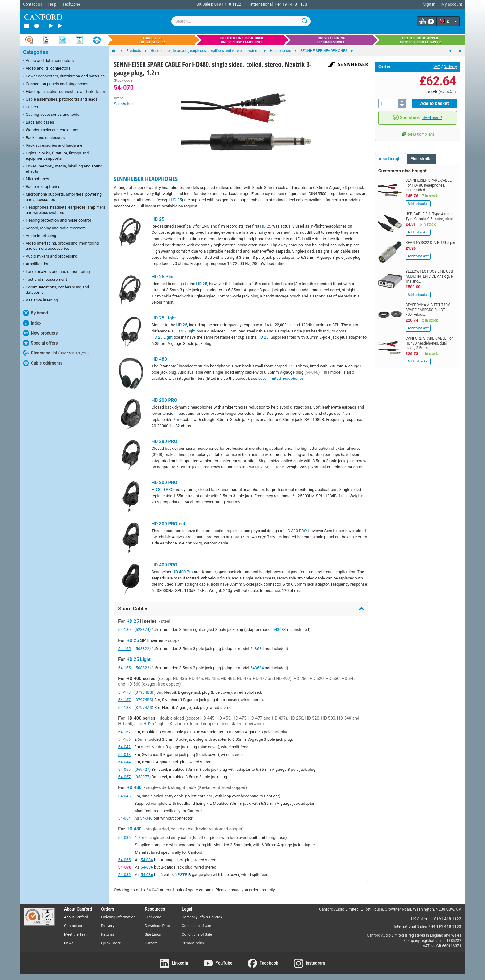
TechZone (71, 4)
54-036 (124, 837)
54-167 (124, 732)
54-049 (152, 890)
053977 (143, 777)
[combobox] (241, 21)
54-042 (124, 747)
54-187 (124, 700)
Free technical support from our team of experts (421, 40)
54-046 (124, 796)
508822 (143, 649)
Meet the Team (76, 934)
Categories (35, 52)
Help (52, 4)
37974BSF (145, 692)
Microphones (36, 179)
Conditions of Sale (197, 934)
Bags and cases (38, 123)
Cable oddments (43, 363)
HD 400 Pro (182, 572)
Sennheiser (124, 104)
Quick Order (111, 943)
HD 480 (159, 359)
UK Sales (419, 919)
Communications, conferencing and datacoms (56, 290)
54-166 (124, 739)
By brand (35, 313)
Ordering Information (118, 917)
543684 (279, 629)
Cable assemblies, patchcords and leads (60, 100)
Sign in (429, 4)
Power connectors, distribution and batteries (64, 76)
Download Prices (159, 926)
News (69, 943)
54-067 (124, 777)
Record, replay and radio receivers (54, 228)
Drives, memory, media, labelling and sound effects (63, 169)
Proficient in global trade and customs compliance (242, 40)
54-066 (312, 372)
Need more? (432, 118)
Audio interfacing (40, 236)
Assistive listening (41, 301)
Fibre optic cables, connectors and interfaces (64, 92)
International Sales (410, 926)
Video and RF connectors (47, 69)
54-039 (124, 875)
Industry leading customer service (331, 40)
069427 (143, 769)
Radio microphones (42, 187)
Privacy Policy (193, 943)
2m (178, 420)
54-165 (124, 649)
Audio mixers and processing (50, 257)
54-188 (124, 707)
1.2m (141, 837)
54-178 (124, 692)
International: (262, 4)
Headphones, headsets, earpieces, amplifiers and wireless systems (64, 210)
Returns (107, 934)
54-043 (124, 755)
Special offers (40, 343)
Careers (151, 943)
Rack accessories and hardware (53, 146)
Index (32, 323)
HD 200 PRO (164, 400)
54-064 (124, 818)
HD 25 (176, 200)
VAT (437, 67)
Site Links (153, 934)
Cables (30, 107)
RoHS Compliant (418, 134)
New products (40, 333)
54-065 (124, 860)
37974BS (144, 700)
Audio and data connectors (48, 61)
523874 (143, 629)
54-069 (124, 769)
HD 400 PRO (164, 565)
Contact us (33, 4)
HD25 (148, 724)
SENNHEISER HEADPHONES (146, 179)
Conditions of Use (197, 926)
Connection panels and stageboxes (56, 84)
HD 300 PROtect (168, 524)
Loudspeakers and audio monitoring (56, 272)
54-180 (124, 629)
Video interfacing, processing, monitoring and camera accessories (61, 246)
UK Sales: (205, 4)
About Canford (76, 917)
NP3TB (181, 875)
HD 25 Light (164, 318)
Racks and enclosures (44, 138)
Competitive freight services (152, 40)
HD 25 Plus (163, 277)
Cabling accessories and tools (51, 115)
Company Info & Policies (202, 917)
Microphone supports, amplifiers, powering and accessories (62, 197)
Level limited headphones (281, 378)
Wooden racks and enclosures (51, 130)
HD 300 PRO (164, 483)
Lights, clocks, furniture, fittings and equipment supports (56, 156)
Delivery (450, 67)
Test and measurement (45, 280)
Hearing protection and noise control (57, 221)
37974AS (144, 707)
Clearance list (56, 353)
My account (452, 4)
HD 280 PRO (164, 441)
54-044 (124, 762)
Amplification (36, 264)
